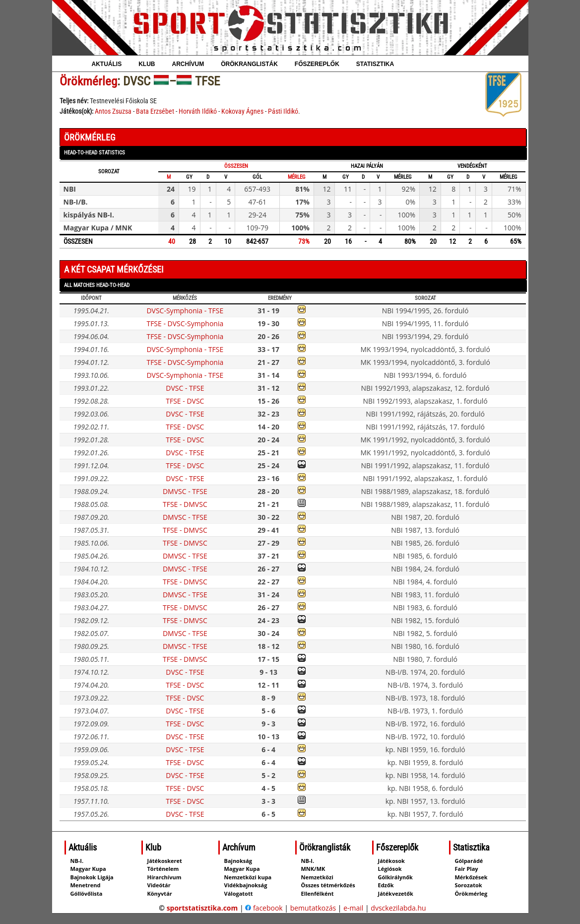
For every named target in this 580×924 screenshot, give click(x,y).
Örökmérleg (88, 81)
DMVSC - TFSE (185, 491)
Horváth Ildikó (198, 111)
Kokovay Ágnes (242, 111)
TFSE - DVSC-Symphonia (185, 323)
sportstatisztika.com (202, 908)
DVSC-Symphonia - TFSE (185, 311)
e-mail (353, 908)
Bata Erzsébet (155, 111)
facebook (264, 908)
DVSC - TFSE (185, 388)
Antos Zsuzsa (113, 111)
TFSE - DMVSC (185, 504)
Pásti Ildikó (283, 111)
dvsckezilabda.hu (398, 908)
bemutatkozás (313, 908)
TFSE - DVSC (185, 401)
